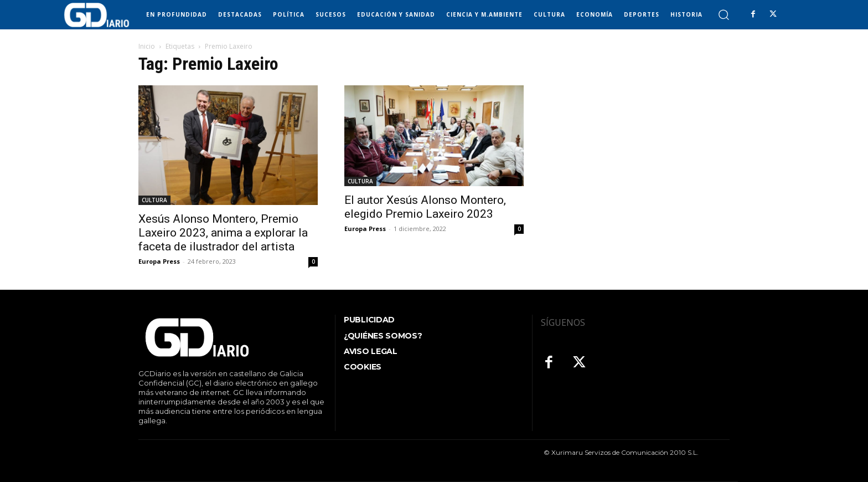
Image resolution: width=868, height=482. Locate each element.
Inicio (147, 46)
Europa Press (159, 261)
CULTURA (154, 200)
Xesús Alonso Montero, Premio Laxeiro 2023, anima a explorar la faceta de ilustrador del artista (223, 233)
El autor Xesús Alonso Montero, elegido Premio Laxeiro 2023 (425, 207)
